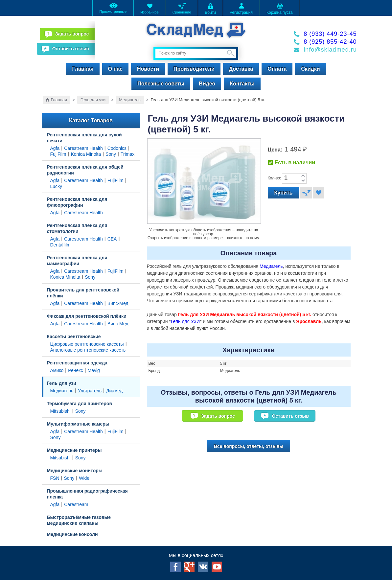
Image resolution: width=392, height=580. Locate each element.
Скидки (310, 69)
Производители (194, 69)
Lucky (56, 186)
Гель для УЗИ (185, 321)
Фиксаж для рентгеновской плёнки (87, 316)
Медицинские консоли (72, 534)
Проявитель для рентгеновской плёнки (83, 293)
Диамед (114, 391)
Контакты (242, 84)
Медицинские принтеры (74, 450)
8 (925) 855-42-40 (330, 42)
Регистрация (241, 8)
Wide (84, 478)
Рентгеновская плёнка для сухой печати (84, 138)
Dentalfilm (60, 245)
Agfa (55, 148)
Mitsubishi (60, 411)
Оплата (277, 69)
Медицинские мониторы (75, 471)
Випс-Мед (118, 303)
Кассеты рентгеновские (74, 336)
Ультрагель (90, 391)
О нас (115, 69)
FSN (55, 478)
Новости (148, 69)
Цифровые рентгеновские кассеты (87, 344)
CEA (112, 239)
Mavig (94, 370)
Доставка (241, 69)
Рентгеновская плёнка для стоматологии (77, 228)
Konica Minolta (86, 154)
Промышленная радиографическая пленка (87, 494)
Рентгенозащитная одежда (77, 363)
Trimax (127, 154)
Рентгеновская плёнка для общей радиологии (85, 170)
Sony (111, 154)
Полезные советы (161, 84)
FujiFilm (58, 154)
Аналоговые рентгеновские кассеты (88, 350)
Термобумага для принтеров (80, 404)
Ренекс (75, 370)
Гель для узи (93, 100)
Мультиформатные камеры (78, 424)
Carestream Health (83, 148)
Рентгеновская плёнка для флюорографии (77, 202)
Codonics (117, 148)
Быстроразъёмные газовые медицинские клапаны (79, 520)
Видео (207, 84)
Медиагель (130, 100)
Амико (57, 370)
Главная (83, 69)
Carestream (76, 504)
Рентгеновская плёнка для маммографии (77, 261)
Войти (210, 8)
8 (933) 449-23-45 (330, 34)
